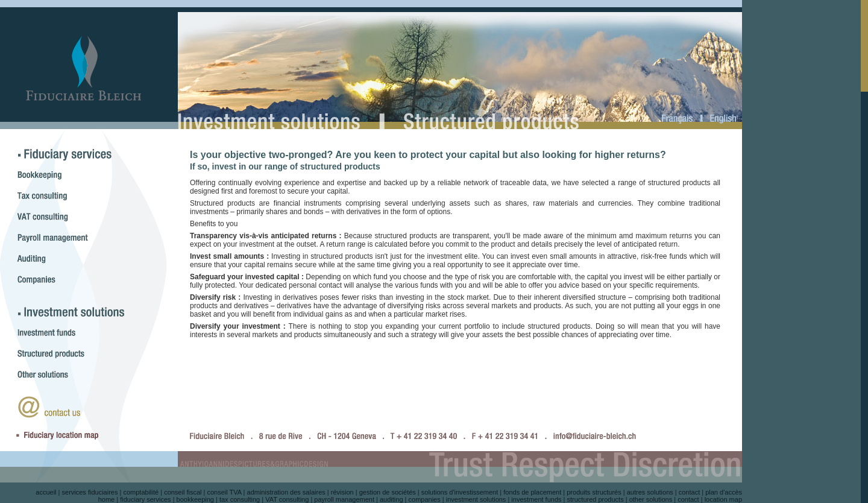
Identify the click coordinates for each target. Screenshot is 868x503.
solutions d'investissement (460, 492)
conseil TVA (224, 492)
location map (723, 499)
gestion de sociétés (388, 492)
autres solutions (650, 492)
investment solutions (476, 499)
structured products (596, 499)
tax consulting (240, 499)
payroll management (344, 499)
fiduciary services (145, 499)
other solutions (651, 499)
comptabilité (141, 492)
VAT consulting (287, 499)
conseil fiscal (183, 492)
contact (689, 492)
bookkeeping (195, 499)
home (107, 499)
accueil (46, 492)
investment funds (536, 499)
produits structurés (594, 492)
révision (342, 492)
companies (425, 499)
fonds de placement (532, 492)
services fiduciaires (90, 492)
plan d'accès (724, 492)
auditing (392, 499)
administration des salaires (286, 492)
